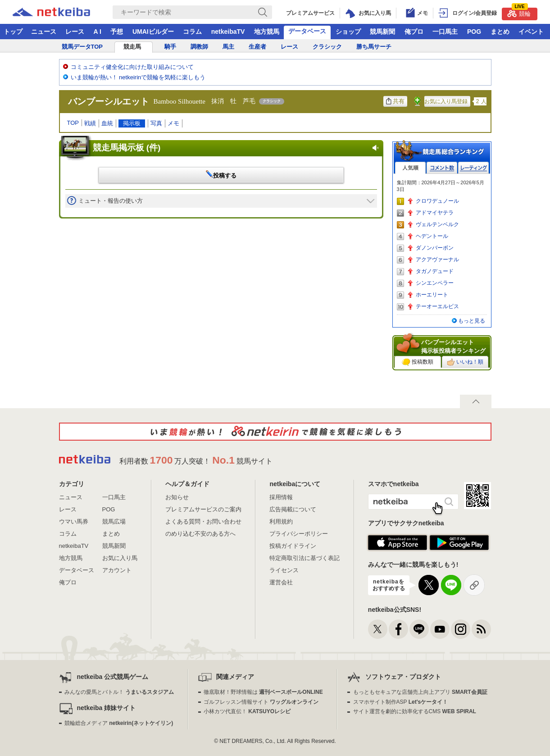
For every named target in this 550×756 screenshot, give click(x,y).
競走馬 (132, 47)
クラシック (327, 47)
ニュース (44, 32)
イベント (531, 32)
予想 (117, 32)
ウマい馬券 (74, 521)
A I (98, 32)
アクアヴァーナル (437, 260)
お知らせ (177, 497)
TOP (73, 123)
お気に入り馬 (120, 558)
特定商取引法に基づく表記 (305, 558)
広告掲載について (293, 509)
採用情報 (281, 497)
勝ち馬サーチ (374, 47)
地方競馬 (267, 32)
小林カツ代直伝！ (247, 711)
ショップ (348, 32)
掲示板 (132, 123)
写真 (156, 123)
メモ (173, 123)
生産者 (257, 47)
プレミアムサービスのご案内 (203, 509)
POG (474, 32)
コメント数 (442, 168)
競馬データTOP (82, 47)
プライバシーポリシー (299, 534)
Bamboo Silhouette (180, 101)
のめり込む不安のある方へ (200, 534)
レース (75, 32)
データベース (307, 31)
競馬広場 (114, 521)
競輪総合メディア (119, 723)
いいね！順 (465, 362)
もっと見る (472, 321)
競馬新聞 (382, 32)
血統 (107, 123)
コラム (192, 32)
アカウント (117, 570)
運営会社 (281, 582)
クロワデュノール (437, 201)
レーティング (473, 168)
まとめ (500, 32)
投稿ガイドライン (293, 546)
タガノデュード (435, 271)
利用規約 (281, 521)
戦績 (90, 123)
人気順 (410, 168)
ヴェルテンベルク (437, 224)
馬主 (228, 47)
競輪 (519, 12)
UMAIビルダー (153, 32)
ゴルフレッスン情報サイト (261, 702)
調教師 (199, 47)
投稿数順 (418, 362)
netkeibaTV (228, 32)
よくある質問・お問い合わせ (203, 521)
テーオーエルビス (437, 306)
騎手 (170, 47)
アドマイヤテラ (435, 213)
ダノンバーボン (435, 248)
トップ (13, 32)
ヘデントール (432, 236)
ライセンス (284, 570)
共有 (395, 101)
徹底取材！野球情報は (263, 692)
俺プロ (414, 32)
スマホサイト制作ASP (401, 702)
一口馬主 (445, 32)
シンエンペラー (435, 283)
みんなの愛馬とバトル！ (119, 692)
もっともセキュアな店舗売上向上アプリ (420, 692)
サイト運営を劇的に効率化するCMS (415, 711)
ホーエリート (432, 295)
